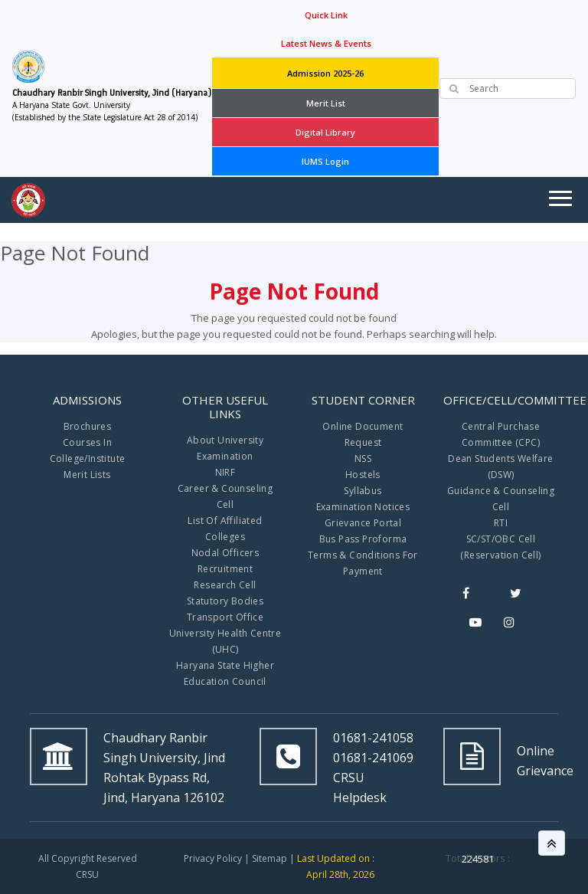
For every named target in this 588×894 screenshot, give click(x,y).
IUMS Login (325, 161)
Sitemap (269, 858)
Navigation (70, 202)
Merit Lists (87, 475)
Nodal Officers (225, 553)
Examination (225, 456)
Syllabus (363, 491)
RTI (501, 523)
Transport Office (225, 617)
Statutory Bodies (225, 601)
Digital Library (325, 132)
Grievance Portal (363, 523)
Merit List (326, 103)
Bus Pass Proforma (363, 539)
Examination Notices (363, 507)
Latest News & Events (326, 43)
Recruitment (225, 569)
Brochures (88, 426)
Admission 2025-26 (325, 73)
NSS (363, 458)
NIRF (225, 472)
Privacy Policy (213, 858)
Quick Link (326, 15)
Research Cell (225, 585)
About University (225, 440)
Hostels (363, 475)
